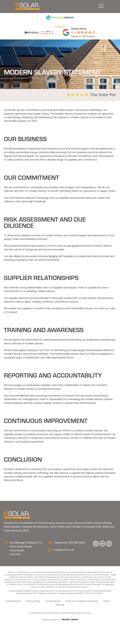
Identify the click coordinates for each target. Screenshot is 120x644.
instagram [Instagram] (96, 566)
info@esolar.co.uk (65, 572)
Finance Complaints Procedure (76, 623)
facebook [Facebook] (109, 566)
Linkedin (102, 566)
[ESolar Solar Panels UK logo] (16, 8)
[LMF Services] (60, 20)
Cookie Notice (49, 623)
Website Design (49, 638)
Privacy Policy (31, 623)
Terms (98, 623)
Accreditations (12, 623)
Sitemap (111, 623)
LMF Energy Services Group (59, 545)
